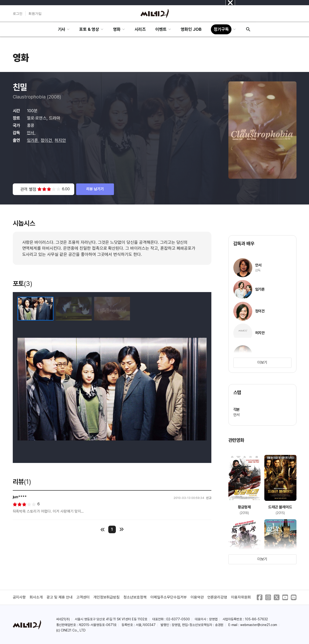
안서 (31, 133)
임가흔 (33, 140)
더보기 (262, 362)
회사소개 (36, 597)
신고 (209, 498)
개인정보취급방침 (107, 597)
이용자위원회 (241, 597)
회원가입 (35, 13)
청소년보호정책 (135, 597)
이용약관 (197, 597)
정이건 (47, 140)
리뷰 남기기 (95, 189)
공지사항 (19, 597)
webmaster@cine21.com (259, 625)
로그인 (18, 13)
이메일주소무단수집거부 (169, 597)
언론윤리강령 (217, 597)
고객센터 (83, 597)
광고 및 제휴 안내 (60, 597)
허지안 (60, 140)
